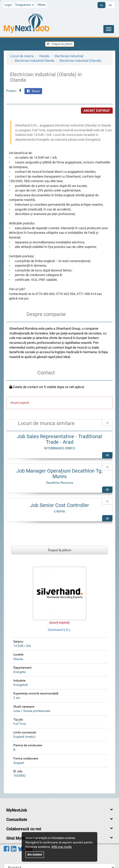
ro (101, 5)
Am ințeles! (35, 855)
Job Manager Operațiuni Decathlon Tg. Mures (59, 474)
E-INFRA (59, 512)
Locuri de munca (22, 56)
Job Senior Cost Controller (59, 505)
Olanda (44, 56)
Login (8, 5)
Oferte (41, 5)
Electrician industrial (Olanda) (80, 61)
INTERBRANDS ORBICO (60, 448)
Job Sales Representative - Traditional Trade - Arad (59, 439)
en (110, 5)
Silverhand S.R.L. (59, 630)
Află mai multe (62, 847)
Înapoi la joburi (60, 44)
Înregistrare (25, 5)
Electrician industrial (69, 56)
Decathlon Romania (60, 483)
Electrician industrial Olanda (34, 61)
